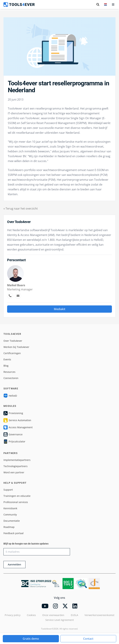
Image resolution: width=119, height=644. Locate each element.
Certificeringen (12, 353)
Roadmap (9, 527)
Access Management (18, 427)
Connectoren (11, 378)
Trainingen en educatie (17, 496)
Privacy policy (13, 615)
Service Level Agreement (60, 620)
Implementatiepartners (17, 460)
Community (10, 515)
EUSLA (74, 615)
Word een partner (14, 472)
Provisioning (13, 413)
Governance (13, 434)
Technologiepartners (16, 466)
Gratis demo (31, 639)
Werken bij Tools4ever (16, 347)
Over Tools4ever (13, 341)
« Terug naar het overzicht (21, 209)
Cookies (31, 615)
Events (7, 359)
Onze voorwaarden (53, 615)
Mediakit (60, 309)
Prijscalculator (14, 442)
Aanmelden (14, 564)
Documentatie (12, 521)
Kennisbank (10, 508)
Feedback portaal (14, 533)
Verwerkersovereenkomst (99, 615)
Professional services (16, 502)
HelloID (10, 396)
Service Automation (17, 420)
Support (8, 490)
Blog (6, 366)
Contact (88, 639)
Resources (9, 372)
